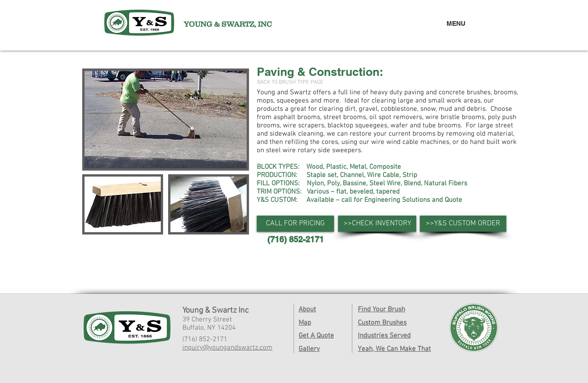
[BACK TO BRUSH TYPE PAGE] (290, 83)
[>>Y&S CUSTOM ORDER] (463, 224)
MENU (456, 23)
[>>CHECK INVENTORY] (377, 224)
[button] (295, 224)
